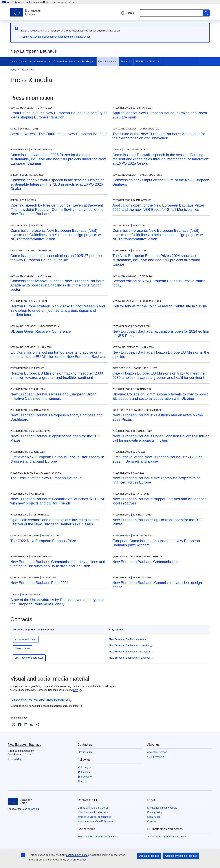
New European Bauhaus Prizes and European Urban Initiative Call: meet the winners (53, 396)
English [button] (127, 13)
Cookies (152, 821)
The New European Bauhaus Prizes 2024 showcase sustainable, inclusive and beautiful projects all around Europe (156, 260)
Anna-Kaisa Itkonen (26, 639)
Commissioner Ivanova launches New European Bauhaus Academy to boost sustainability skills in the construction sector (57, 285)
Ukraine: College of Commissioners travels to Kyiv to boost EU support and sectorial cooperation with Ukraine (160, 396)
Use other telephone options (93, 812)
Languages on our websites (162, 808)
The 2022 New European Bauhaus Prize (43, 541)
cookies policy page (77, 855)
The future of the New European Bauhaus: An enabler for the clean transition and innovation (159, 136)
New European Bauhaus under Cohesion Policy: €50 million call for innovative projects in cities (161, 438)
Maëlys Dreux (22, 649)
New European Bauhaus (25, 744)
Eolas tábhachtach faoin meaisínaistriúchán (67, 37)
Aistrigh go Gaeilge (31, 37)
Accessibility (15, 759)
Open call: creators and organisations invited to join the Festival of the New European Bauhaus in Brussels (55, 522)
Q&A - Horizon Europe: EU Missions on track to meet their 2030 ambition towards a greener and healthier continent (159, 375)
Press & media (106, 62)
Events (124, 62)
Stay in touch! (85, 752)
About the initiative (157, 752)
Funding (87, 62)
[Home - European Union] (26, 12)
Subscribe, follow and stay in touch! (39, 700)
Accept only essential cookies (181, 856)
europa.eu (33, 809)
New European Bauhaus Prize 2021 (40, 583)
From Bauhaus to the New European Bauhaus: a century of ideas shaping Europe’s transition (59, 115)
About (24, 62)
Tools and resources (64, 62)
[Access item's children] (30, 62)
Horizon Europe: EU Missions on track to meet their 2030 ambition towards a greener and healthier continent (57, 375)
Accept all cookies (149, 856)
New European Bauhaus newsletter (128, 639)
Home (15, 62)
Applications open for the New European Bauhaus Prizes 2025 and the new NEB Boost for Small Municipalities (159, 207)
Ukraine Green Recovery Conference (41, 331)
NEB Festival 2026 (145, 62)
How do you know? (63, 2)
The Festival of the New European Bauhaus (46, 478)
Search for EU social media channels (98, 837)
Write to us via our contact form (94, 817)
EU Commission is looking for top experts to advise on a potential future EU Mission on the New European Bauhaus (58, 354)
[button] (13, 725)
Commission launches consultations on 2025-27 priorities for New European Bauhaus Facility (57, 258)
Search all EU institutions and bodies (167, 837)
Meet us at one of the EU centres (95, 821)
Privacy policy (155, 812)
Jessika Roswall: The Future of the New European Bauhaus (59, 134)
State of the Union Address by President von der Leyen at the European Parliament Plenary (57, 602)
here (76, 690)
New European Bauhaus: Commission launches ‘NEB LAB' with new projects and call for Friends (58, 501)
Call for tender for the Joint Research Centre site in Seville (160, 306)
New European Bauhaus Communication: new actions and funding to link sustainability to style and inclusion (58, 564)
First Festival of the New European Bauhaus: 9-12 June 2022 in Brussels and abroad (158, 459)
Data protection (156, 757)
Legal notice (154, 817)
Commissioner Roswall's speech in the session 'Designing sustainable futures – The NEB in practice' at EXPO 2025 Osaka (57, 184)
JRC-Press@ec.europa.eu (29, 658)
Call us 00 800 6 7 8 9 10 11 (93, 808)
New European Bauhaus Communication (146, 562)
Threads (82, 781)
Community (40, 62)
